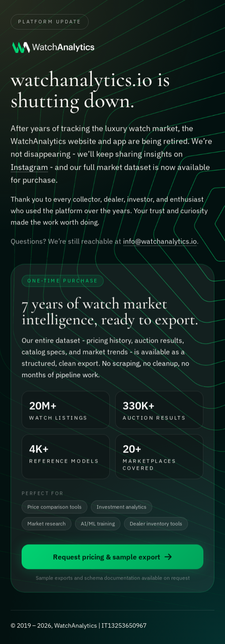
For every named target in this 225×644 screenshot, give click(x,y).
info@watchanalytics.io (160, 242)
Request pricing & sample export (113, 558)
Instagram (29, 167)
